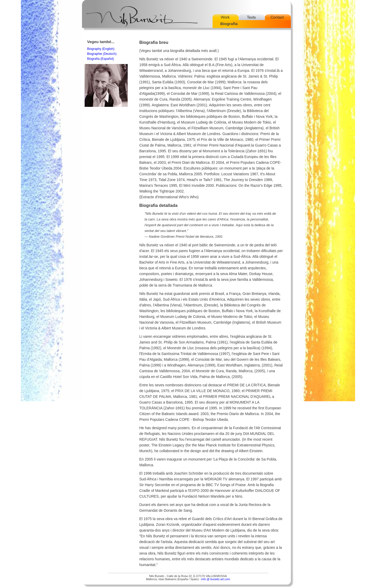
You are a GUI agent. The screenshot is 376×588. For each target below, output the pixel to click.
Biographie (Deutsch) (102, 54)
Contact (278, 17)
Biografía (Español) (101, 59)
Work (226, 17)
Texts (252, 17)
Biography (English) (101, 49)
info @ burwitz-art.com (216, 579)
